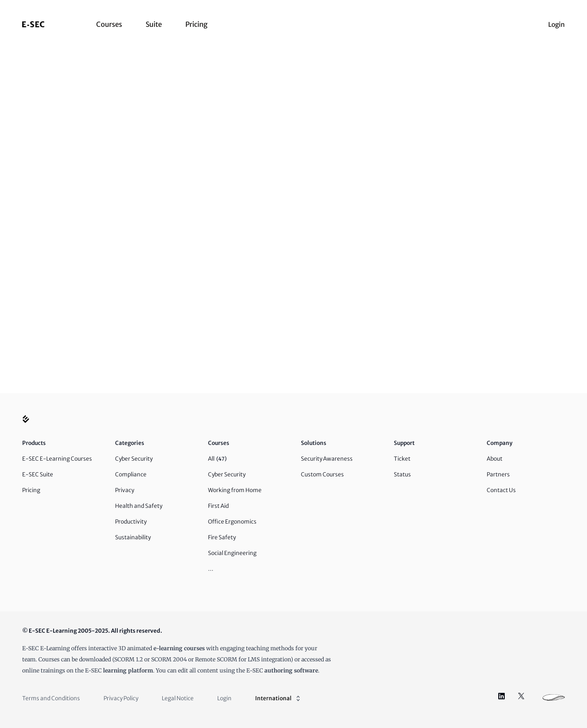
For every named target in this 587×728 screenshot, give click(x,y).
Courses (109, 24)
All (217, 459)
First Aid (218, 506)
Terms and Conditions (51, 698)
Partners (498, 474)
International (278, 698)
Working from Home (235, 490)
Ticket (402, 459)
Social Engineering (232, 553)
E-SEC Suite (38, 474)
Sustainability (133, 537)
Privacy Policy (121, 698)
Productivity (131, 521)
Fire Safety (222, 537)
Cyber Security (134, 459)
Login (556, 25)
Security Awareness (327, 459)
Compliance (131, 474)
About (495, 459)
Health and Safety (139, 506)
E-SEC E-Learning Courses (57, 459)
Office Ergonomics (232, 521)
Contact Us (501, 490)
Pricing (196, 24)
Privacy (125, 490)
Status (402, 474)
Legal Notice (178, 698)
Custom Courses (322, 474)
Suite (154, 24)
